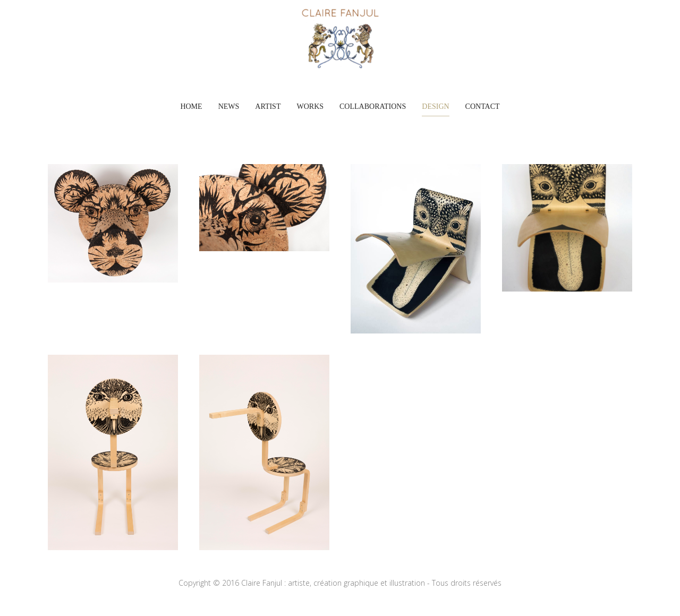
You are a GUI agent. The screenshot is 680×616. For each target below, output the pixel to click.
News (229, 106)
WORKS (310, 106)
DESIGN (435, 106)
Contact (483, 106)
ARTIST (268, 106)
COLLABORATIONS (373, 106)
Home (191, 106)
